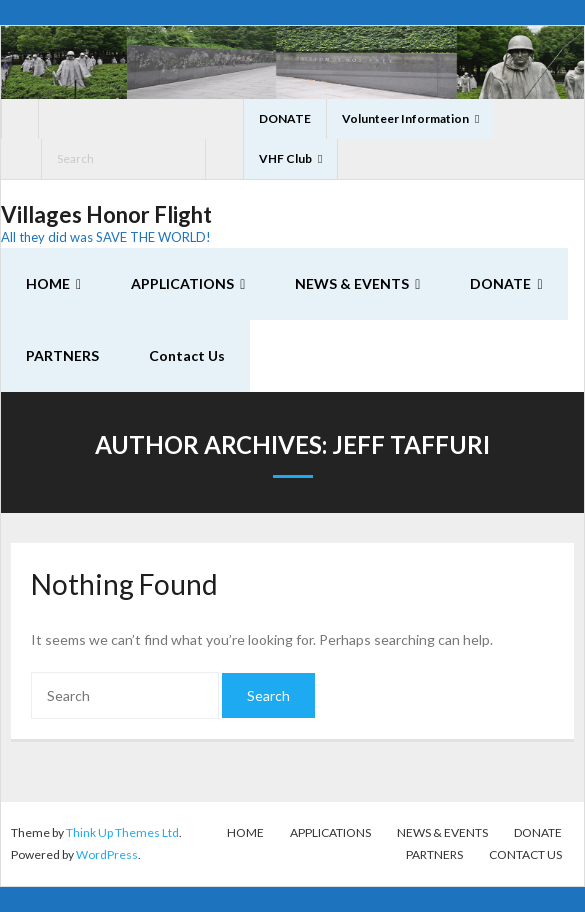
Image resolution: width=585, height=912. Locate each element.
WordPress (107, 854)
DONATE (285, 118)
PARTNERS (434, 854)
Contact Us (525, 854)
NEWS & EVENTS (442, 832)
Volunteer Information (405, 118)
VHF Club (285, 158)
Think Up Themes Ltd (122, 832)
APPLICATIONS (330, 832)
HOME (245, 832)
